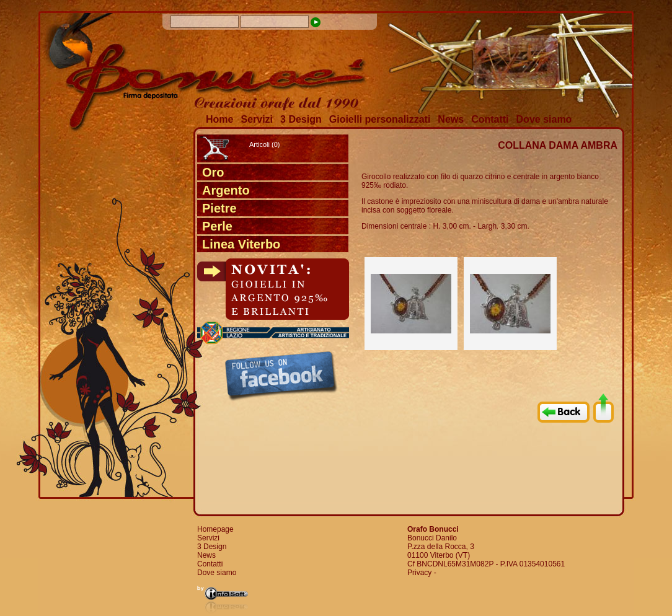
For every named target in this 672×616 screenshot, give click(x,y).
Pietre (219, 208)
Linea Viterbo (241, 244)
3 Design (301, 119)
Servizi (257, 119)
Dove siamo (544, 119)
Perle (217, 226)
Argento (226, 190)
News (451, 119)
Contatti (490, 119)
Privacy (419, 573)
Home (219, 119)
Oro (213, 172)
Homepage (215, 529)
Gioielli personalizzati (380, 119)
